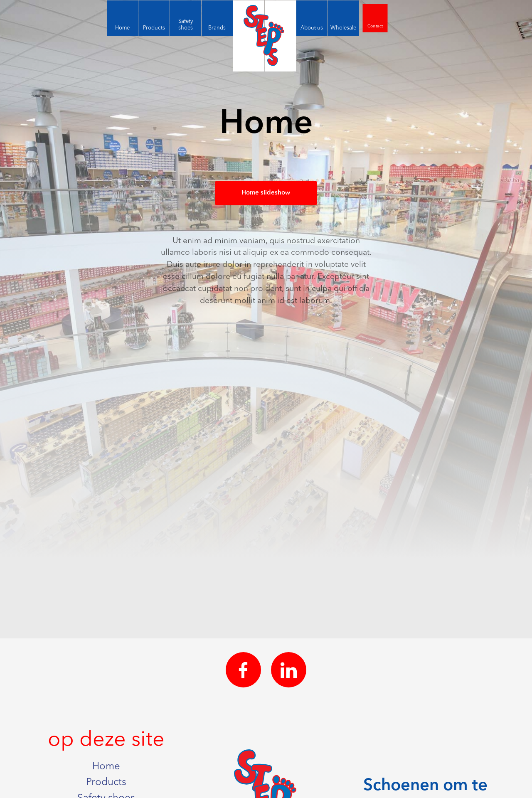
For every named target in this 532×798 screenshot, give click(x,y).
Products (106, 783)
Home (106, 767)
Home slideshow (266, 193)
